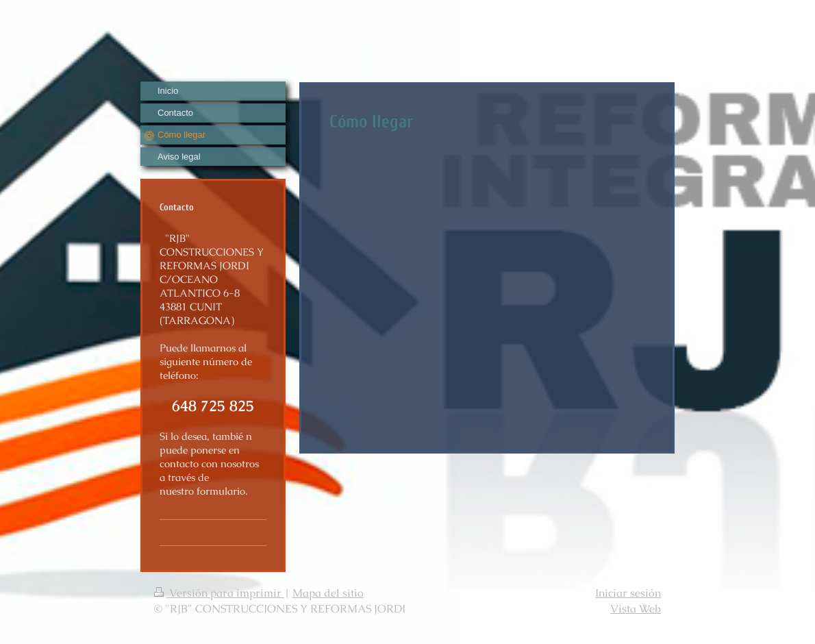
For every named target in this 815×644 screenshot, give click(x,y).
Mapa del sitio (328, 593)
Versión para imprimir (219, 593)
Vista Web (636, 609)
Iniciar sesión (628, 593)
